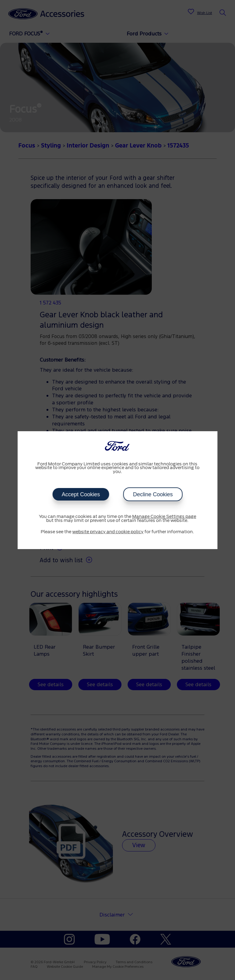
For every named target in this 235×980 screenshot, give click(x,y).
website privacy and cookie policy (108, 532)
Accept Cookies (81, 494)
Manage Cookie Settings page (164, 517)
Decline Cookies (153, 494)
